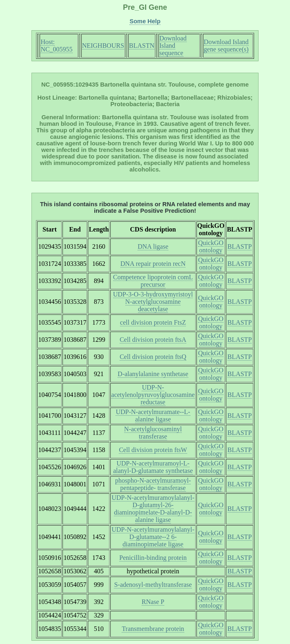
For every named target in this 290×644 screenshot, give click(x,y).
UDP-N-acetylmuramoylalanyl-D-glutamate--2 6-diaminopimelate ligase (153, 537)
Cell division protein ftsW (153, 450)
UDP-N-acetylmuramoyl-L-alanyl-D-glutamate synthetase (153, 467)
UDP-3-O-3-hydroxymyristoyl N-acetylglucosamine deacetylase (153, 302)
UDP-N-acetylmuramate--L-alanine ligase (153, 416)
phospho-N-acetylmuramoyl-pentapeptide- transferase (153, 484)
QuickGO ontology (211, 246)
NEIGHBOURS (103, 46)
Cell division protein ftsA (153, 340)
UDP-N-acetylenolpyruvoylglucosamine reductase (153, 395)
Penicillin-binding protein (153, 558)
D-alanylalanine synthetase (153, 374)
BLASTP (240, 246)
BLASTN (142, 46)
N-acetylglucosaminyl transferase (153, 433)
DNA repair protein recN (153, 264)
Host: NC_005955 (56, 46)
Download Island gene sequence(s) (226, 46)
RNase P (153, 602)
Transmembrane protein (153, 629)
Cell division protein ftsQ (153, 357)
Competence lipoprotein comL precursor (153, 281)
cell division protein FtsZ (153, 322)
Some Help (145, 21)
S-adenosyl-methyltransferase (153, 585)
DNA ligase (153, 246)
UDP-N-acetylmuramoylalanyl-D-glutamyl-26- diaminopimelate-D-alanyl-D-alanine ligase (153, 509)
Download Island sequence (173, 46)
